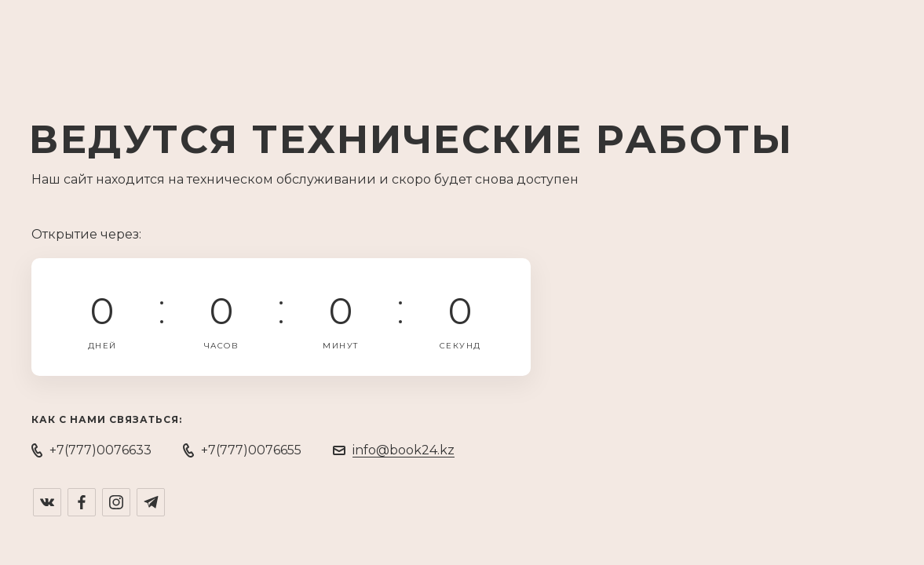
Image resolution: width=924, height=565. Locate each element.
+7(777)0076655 (251, 450)
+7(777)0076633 (100, 450)
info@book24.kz (404, 450)
